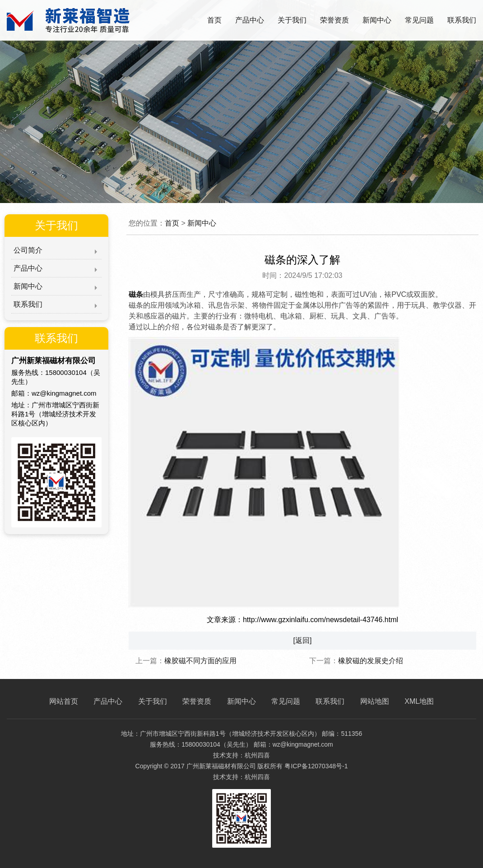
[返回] (303, 640)
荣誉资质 (334, 20)
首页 (214, 20)
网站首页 (64, 701)
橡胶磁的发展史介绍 (371, 661)
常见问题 (419, 20)
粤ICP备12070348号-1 (316, 766)
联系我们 (462, 20)
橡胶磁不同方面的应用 (200, 661)
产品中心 (250, 20)
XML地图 (419, 701)
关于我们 (292, 20)
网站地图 (375, 701)
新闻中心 (377, 20)
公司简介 (28, 250)
